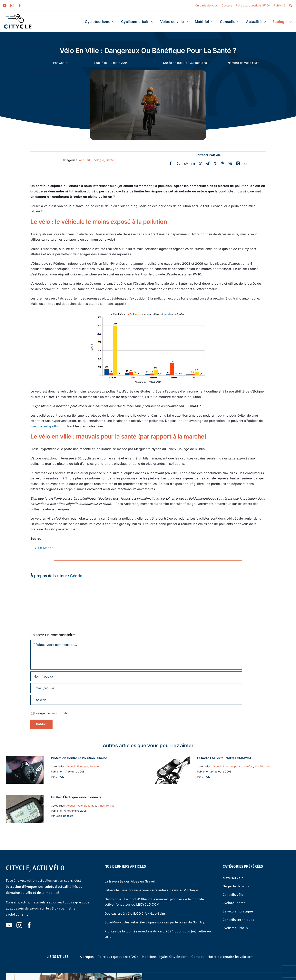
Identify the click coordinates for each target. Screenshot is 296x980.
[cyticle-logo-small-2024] (18, 16)
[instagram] (12, 5)
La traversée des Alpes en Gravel (130, 881)
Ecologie (98, 160)
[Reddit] (186, 163)
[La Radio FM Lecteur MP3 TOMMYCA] (171, 759)
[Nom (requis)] (136, 676)
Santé (110, 160)
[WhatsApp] (200, 163)
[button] (291, 5)
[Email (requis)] (136, 688)
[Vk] (230, 163)
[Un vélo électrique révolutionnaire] (25, 798)
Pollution (95, 766)
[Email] (245, 163)
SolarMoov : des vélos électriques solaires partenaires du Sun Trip (155, 922)
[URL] (136, 700)
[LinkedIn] (193, 163)
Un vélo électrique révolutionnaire (76, 797)
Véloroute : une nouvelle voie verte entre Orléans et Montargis (152, 890)
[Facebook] (171, 163)
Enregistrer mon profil (51, 713)
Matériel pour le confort (238, 766)
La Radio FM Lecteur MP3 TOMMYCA (224, 758)
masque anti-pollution (47, 426)
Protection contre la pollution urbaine (79, 758)
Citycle (60, 777)
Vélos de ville (106, 806)
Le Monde (46, 548)
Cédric (64, 63)
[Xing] (238, 163)
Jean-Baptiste (65, 816)
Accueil (84, 160)
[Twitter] (178, 163)
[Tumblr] (215, 163)
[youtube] (5, 5)
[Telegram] (208, 163)
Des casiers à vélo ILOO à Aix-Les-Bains (135, 913)
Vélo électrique (87, 806)
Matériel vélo (263, 766)
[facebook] (20, 5)
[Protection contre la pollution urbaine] (25, 759)
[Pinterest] (223, 163)
